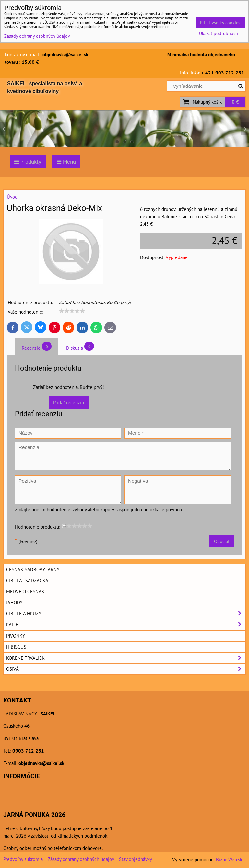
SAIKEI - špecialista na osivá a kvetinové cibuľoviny (45, 87)
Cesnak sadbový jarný (33, 569)
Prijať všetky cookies (220, 23)
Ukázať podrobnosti (219, 33)
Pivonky (16, 636)
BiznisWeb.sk (229, 859)
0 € (235, 102)
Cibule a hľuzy (126, 614)
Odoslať (222, 541)
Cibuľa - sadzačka (27, 580)
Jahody (14, 602)
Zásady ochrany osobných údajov (81, 859)
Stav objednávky (136, 859)
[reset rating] (64, 526)
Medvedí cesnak (25, 591)
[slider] (72, 311)
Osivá (126, 669)
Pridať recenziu (69, 402)
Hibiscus (16, 647)
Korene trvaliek (126, 658)
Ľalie (126, 625)
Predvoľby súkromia (23, 859)
